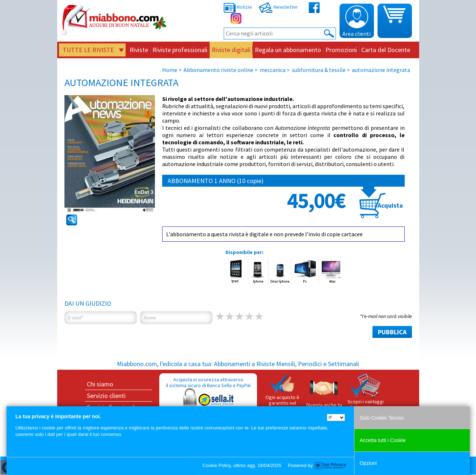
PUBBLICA (392, 332)
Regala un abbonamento (288, 50)
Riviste (139, 50)
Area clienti (357, 21)
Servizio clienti (106, 396)
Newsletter (278, 7)
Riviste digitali (231, 50)
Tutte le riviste (88, 50)
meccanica (273, 70)
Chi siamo (100, 384)
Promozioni (341, 50)
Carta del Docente (386, 50)
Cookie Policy (216, 465)
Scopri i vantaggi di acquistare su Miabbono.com (366, 395)
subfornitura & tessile (319, 70)
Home (170, 70)
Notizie (238, 7)
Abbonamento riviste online (218, 70)
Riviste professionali (180, 50)
